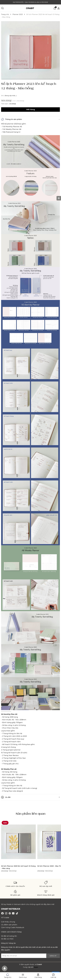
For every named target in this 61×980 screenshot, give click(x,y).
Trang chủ (8, 975)
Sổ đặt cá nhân (7, 939)
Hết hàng (31, 109)
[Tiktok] (17, 913)
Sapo (36, 967)
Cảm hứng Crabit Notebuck (13, 927)
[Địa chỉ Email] (30, 956)
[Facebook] (2, 913)
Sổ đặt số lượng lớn (9, 936)
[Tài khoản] (59, 8)
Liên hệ (53, 975)
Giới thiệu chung (8, 922)
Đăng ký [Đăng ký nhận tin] (53, 956)
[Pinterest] (10, 913)
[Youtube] (13, 913)
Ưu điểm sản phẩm (9, 925)
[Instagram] (6, 913)
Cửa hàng (38, 975)
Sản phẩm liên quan (31, 813)
